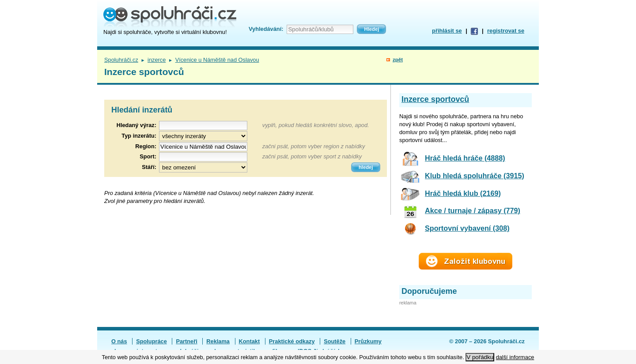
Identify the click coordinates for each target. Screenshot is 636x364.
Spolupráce (151, 341)
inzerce (157, 60)
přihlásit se (447, 31)
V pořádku (480, 357)
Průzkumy (368, 341)
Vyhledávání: (266, 29)
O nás (119, 341)
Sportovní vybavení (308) (467, 228)
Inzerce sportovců (435, 99)
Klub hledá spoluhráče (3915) (475, 176)
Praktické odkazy (292, 341)
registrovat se (506, 31)
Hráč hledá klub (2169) (463, 193)
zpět (398, 60)
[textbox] (203, 147)
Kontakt (250, 341)
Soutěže (335, 341)
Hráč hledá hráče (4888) (465, 158)
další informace (515, 357)
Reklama (218, 341)
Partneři (186, 341)
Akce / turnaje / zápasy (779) (473, 210)
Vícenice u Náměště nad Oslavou (217, 60)
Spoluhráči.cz (121, 60)
